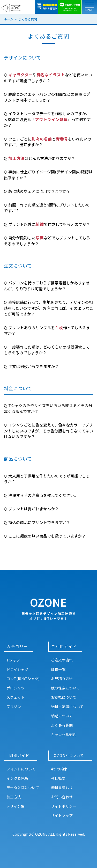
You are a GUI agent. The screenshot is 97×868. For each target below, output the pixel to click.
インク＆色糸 (17, 778)
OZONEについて (69, 755)
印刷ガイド (19, 755)
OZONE (48, 608)
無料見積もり (62, 788)
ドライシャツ (17, 669)
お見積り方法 (62, 679)
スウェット (16, 697)
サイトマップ (62, 815)
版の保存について (65, 688)
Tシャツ (13, 660)
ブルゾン (14, 707)
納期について (62, 716)
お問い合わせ (62, 797)
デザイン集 (16, 806)
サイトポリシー (64, 806)
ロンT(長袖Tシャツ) (23, 679)
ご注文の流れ (62, 660)
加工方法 (14, 797)
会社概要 (58, 778)
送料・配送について (67, 707)
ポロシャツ (16, 688)
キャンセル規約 (64, 734)
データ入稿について (23, 788)
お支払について (64, 697)
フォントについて (21, 769)
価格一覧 (58, 669)
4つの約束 (59, 769)
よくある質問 (62, 725)
